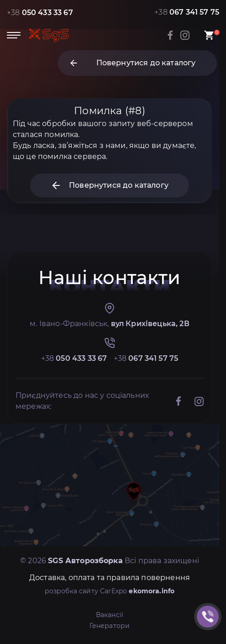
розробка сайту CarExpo (110, 591)
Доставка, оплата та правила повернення (110, 578)
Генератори (110, 626)
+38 (40, 13)
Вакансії (110, 615)
